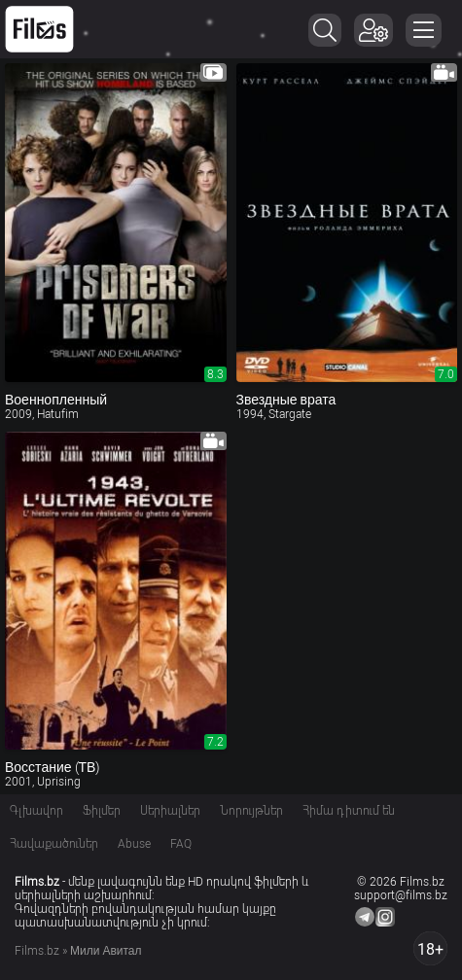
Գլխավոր (36, 811)
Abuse (134, 844)
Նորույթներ (251, 811)
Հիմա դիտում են (349, 811)
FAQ (181, 844)
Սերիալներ (170, 811)
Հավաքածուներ (54, 844)
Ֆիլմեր (102, 811)
